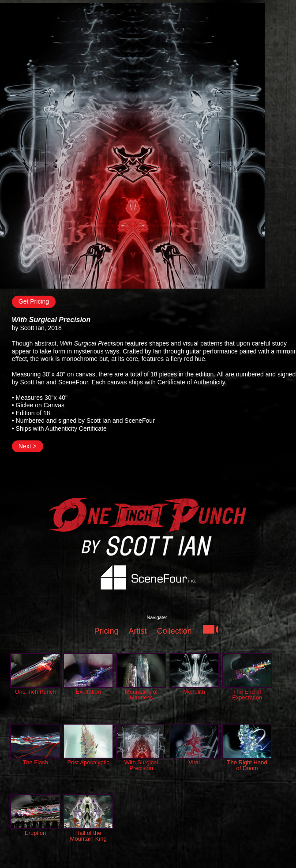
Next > (28, 446)
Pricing (106, 631)
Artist (138, 631)
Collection (174, 631)
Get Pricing (34, 301)
